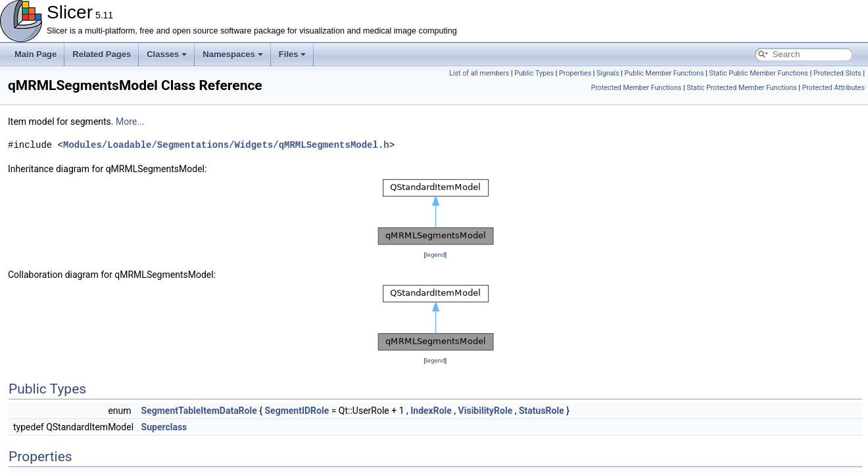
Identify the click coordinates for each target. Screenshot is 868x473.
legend (435, 255)
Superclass (164, 427)
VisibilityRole (486, 411)
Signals (608, 73)
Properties (575, 73)
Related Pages (102, 54)
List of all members (479, 73)
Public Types (534, 73)
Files (293, 54)
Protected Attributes (833, 88)
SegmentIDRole (297, 411)
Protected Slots (837, 73)
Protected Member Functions (637, 88)
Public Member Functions (664, 73)
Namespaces (233, 54)
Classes (167, 54)
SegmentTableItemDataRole (199, 411)
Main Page (36, 54)
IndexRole (431, 411)
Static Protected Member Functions (742, 88)
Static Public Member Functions (759, 73)
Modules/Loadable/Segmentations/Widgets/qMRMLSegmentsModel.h (226, 145)
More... (130, 122)
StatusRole (542, 411)
